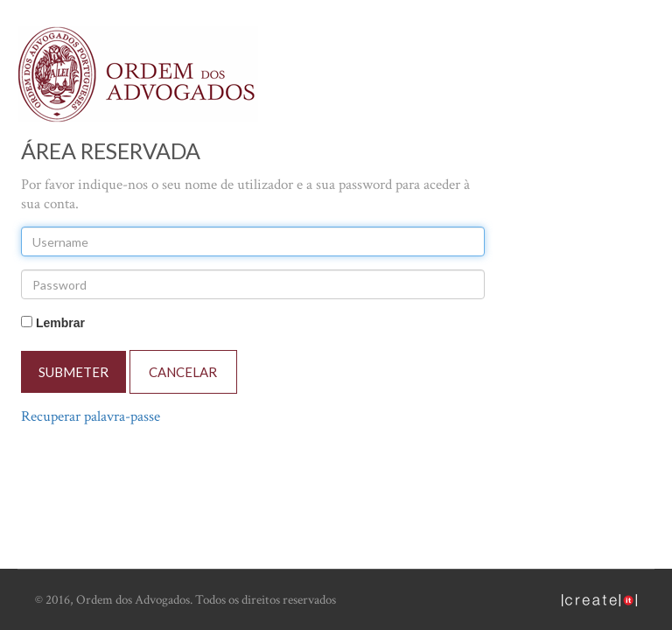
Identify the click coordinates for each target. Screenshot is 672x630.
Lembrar (60, 323)
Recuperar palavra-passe (91, 416)
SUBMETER (73, 372)
